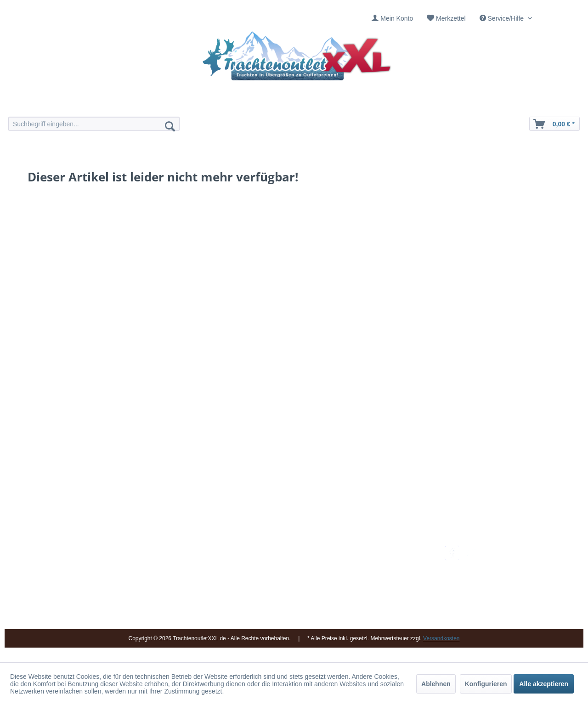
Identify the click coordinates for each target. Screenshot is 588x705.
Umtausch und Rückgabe (387, 562)
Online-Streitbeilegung (383, 594)
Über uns (271, 572)
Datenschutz (369, 605)
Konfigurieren (486, 684)
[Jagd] (320, 104)
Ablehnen (436, 684)
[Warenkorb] (554, 124)
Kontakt (269, 562)
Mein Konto (397, 18)
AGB (358, 616)
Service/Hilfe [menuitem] (503, 18)
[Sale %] (426, 104)
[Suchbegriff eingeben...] (94, 124)
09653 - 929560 (134, 562)
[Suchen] (170, 126)
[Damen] (215, 104)
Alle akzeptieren (544, 684)
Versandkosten (372, 551)
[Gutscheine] (373, 104)
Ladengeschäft (279, 583)
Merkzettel (451, 18)
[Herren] (268, 104)
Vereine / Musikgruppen (291, 594)
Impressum (274, 551)
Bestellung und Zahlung (385, 572)
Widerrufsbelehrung (379, 583)
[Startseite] (162, 104)
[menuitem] (392, 19)
